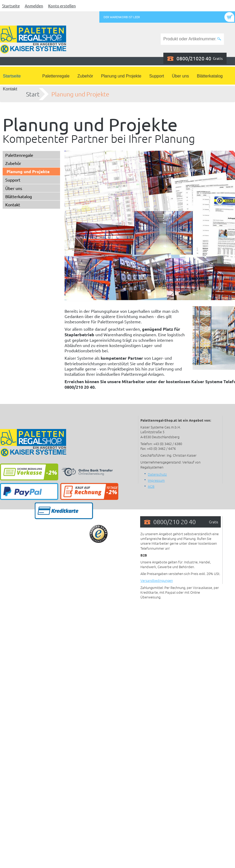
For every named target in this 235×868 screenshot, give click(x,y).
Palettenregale (56, 76)
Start (33, 94)
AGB (151, 486)
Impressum (156, 480)
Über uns (180, 76)
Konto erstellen (62, 6)
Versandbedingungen (157, 580)
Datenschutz (157, 474)
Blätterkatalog (210, 76)
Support (156, 76)
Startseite (11, 6)
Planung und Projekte (121, 76)
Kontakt (10, 89)
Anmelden (34, 6)
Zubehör (85, 76)
